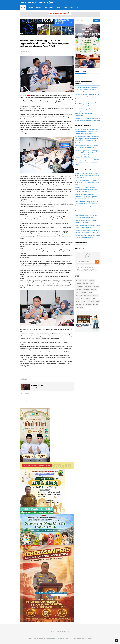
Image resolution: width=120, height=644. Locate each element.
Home (22, 36)
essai (97, 301)
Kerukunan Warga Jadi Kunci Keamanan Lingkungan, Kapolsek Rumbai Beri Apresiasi (86, 197)
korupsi (95, 304)
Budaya (85, 281)
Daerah (92, 281)
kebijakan (89, 304)
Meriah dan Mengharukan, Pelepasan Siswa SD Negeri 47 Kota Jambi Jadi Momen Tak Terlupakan (87, 104)
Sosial (78, 301)
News (78, 292)
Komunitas (96, 287)
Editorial (78, 284)
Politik (78, 298)
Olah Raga (84, 292)
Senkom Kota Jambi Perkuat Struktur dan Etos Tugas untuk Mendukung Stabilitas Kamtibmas (87, 190)
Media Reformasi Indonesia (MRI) (48, 638)
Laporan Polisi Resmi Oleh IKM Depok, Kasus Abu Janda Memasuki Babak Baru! (87, 97)
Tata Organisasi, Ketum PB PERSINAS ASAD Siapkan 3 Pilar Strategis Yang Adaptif (87, 162)
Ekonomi (85, 284)
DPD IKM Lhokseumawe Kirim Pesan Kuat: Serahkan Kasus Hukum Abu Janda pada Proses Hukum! (87, 90)
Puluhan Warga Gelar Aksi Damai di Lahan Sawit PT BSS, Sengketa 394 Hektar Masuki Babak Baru (87, 132)
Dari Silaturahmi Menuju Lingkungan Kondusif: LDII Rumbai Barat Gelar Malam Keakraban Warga (87, 204)
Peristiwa (96, 295)
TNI (88, 301)
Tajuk (92, 301)
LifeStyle (78, 290)
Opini (91, 292)
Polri (83, 298)
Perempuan (88, 295)
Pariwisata (79, 295)
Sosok (83, 301)
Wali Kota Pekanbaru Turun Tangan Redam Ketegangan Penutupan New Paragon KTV (87, 175)
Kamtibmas (79, 287)
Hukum (92, 284)
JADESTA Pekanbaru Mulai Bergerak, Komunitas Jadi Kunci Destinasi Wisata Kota (88, 182)
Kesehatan (88, 287)
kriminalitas (79, 307)
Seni (94, 298)
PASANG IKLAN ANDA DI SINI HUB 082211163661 (38, 465)
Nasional (94, 290)
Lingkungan (86, 290)
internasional (80, 304)
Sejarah (88, 298)
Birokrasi (79, 281)
